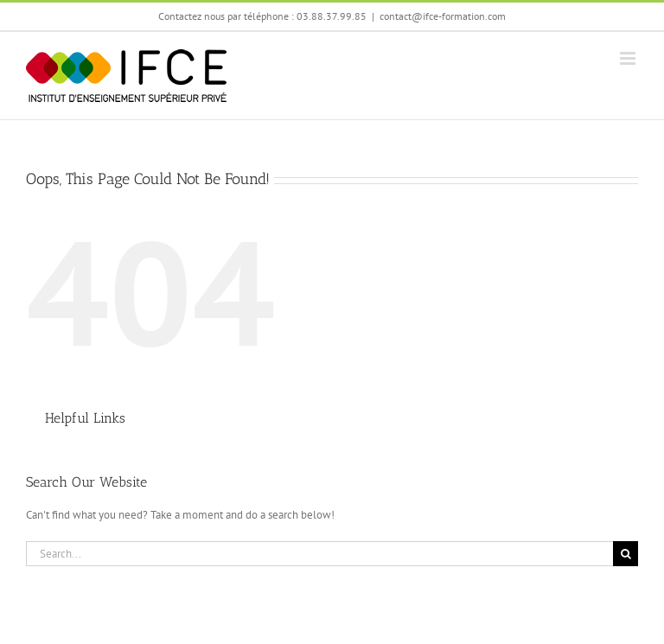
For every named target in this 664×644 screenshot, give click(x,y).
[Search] (626, 554)
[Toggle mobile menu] (629, 58)
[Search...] (319, 554)
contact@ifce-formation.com (443, 16)
